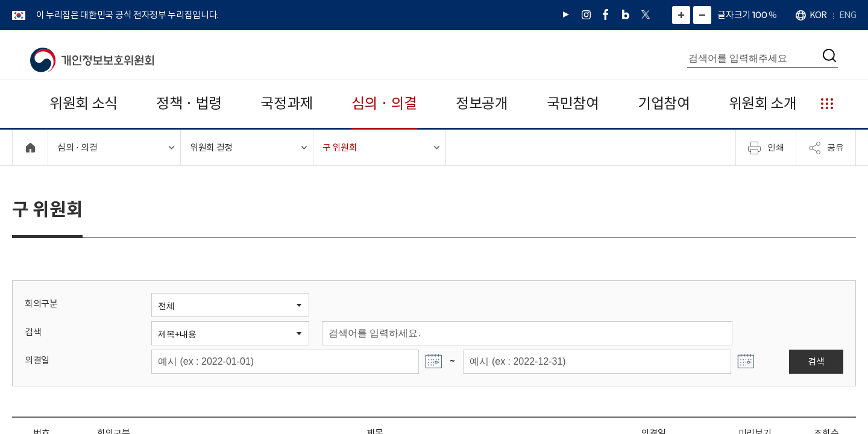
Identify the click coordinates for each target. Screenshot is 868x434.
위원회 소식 (83, 103)
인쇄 (766, 148)
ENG (848, 15)
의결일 (37, 360)
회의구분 (41, 303)
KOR (818, 15)
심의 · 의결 (384, 103)
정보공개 (482, 103)
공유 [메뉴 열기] (826, 148)
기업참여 (664, 103)
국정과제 (287, 103)
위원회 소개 (763, 103)
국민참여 (573, 103)
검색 (33, 332)
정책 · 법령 (189, 103)
